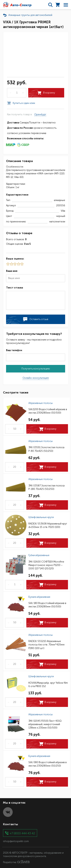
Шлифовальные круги (41, 517)
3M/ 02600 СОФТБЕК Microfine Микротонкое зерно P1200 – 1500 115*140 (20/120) (46, 565)
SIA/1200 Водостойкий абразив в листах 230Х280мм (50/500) (48, 411)
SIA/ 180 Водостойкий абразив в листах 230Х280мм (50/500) (47, 605)
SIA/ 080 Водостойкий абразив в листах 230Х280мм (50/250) (48, 764)
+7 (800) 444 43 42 (22, 833)
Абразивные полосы (41, 403)
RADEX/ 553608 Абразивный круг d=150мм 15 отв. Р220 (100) (48, 525)
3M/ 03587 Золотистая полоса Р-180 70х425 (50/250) (46, 487)
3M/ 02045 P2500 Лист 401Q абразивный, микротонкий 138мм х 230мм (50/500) (45, 724)
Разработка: (16, 862)
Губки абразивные (39, 555)
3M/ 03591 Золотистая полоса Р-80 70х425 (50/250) (46, 449)
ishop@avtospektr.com (16, 841)
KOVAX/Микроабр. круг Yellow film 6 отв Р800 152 (48, 685)
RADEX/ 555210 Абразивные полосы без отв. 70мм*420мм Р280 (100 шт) (46, 645)
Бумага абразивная (39, 597)
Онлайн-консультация (36, 378)
